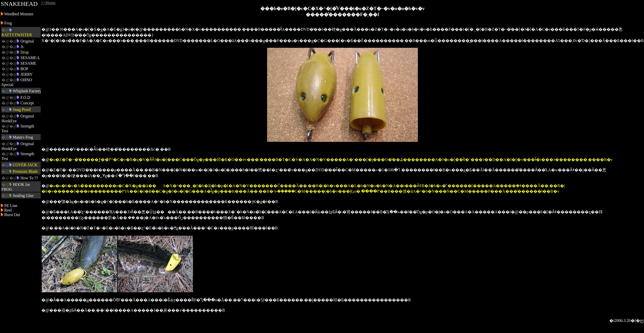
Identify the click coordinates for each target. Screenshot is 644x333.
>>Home (48, 3)
